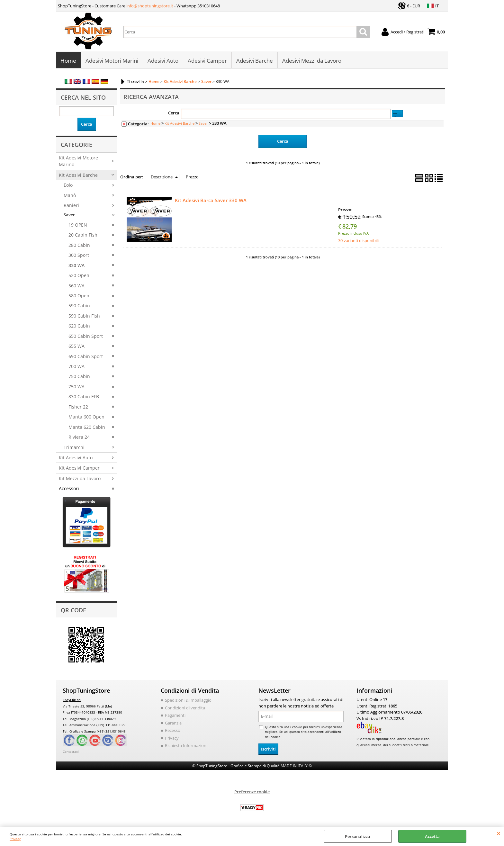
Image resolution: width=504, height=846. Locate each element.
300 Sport (79, 255)
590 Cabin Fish (84, 316)
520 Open (79, 275)
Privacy (15, 839)
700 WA (76, 366)
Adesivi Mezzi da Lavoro (312, 61)
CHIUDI (499, 833)
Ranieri (71, 205)
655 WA (76, 346)
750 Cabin (79, 377)
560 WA (76, 286)
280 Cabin (79, 245)
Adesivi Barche (255, 61)
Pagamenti (175, 715)
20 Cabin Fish (83, 235)
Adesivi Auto (163, 61)
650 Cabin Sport (86, 336)
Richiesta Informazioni (186, 746)
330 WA (76, 265)
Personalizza (358, 836)
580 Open (79, 296)
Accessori (69, 488)
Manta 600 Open (86, 417)
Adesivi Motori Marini (112, 61)
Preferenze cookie (252, 792)
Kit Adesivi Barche (78, 175)
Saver (69, 215)
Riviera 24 (79, 437)
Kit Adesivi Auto (76, 458)
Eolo (68, 185)
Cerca (174, 113)
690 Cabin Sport (86, 356)
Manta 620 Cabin (87, 427)
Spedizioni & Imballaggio (188, 700)
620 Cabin (79, 326)
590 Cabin (79, 306)
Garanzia (173, 723)
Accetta (432, 836)
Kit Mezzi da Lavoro (80, 478)
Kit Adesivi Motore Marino (78, 161)
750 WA (76, 387)
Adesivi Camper (207, 61)
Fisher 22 (78, 407)
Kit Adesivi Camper (79, 468)
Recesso (173, 731)
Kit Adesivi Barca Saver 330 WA (211, 200)
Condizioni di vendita (185, 708)
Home (68, 61)
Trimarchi (74, 447)
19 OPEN (78, 225)
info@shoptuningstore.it (150, 6)
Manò (70, 195)
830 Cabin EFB (84, 397)
